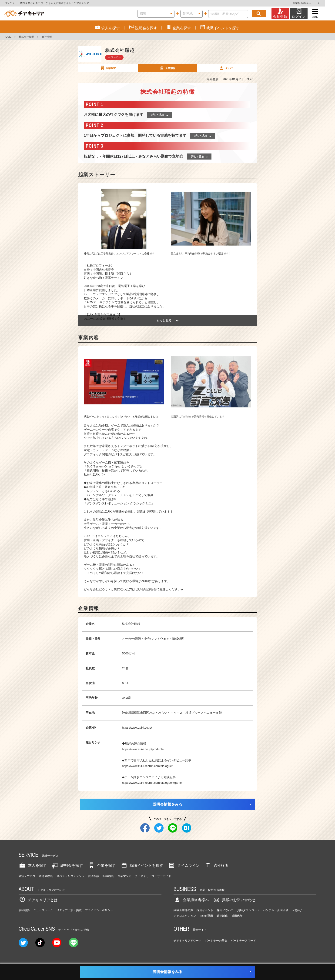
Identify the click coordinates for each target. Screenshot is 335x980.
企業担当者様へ (316, 3)
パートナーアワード (243, 941)
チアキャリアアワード (188, 941)
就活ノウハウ (27, 876)
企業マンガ (124, 876)
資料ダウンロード (248, 910)
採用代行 (237, 916)
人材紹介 (297, 910)
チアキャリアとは (38, 900)
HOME (8, 37)
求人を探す (33, 865)
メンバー (227, 68)
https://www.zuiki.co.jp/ (137, 728)
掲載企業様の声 (183, 910)
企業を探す (102, 865)
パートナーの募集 (216, 941)
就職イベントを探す (142, 865)
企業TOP (108, 68)
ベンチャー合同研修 (276, 910)
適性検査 (216, 865)
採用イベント (205, 910)
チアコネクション (185, 916)
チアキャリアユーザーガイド (153, 876)
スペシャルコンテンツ (70, 876)
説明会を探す (67, 865)
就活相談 (94, 876)
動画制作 (222, 916)
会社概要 (24, 910)
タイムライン (184, 865)
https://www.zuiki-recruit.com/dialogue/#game (152, 783)
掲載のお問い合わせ (234, 900)
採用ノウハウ (225, 910)
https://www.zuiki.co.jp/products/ (143, 749)
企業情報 (167, 68)
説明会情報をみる (167, 804)
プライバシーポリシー (99, 910)
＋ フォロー (114, 57)
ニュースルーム (43, 910)
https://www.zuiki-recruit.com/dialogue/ (147, 766)
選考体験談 (46, 876)
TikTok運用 (206, 916)
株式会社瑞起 (27, 37)
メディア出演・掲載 (69, 910)
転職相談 (108, 876)
